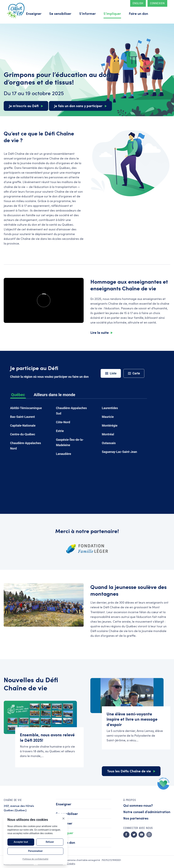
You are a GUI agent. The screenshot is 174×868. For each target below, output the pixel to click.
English (138, 3)
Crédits (71, 864)
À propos (129, 800)
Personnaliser (35, 851)
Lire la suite (100, 332)
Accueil (16, 11)
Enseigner (34, 13)
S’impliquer (112, 13)
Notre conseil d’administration (147, 812)
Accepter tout (21, 842)
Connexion (157, 3)
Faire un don (138, 13)
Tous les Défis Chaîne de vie (129, 771)
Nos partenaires (136, 818)
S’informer (88, 13)
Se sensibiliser (60, 13)
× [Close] (63, 818)
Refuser (50, 842)
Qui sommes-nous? (138, 805)
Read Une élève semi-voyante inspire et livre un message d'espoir (136, 728)
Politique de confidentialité (35, 859)
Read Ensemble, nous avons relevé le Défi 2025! (49, 747)
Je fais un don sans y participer (78, 106)
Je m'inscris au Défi (24, 106)
